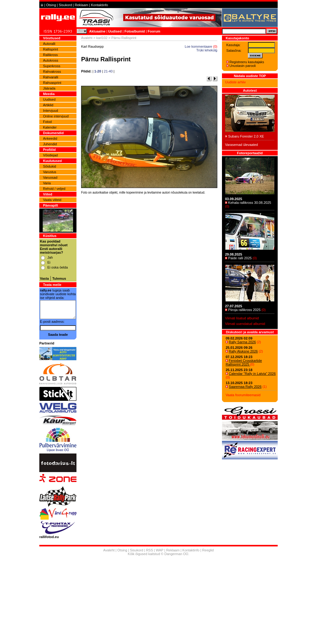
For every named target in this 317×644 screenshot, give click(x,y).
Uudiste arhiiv (235, 82)
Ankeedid (50, 138)
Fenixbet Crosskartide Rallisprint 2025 (244, 362)
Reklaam (82, 5)
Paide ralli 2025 (240, 258)
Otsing (51, 5)
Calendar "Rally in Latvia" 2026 (252, 374)
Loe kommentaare (199, 46)
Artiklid (48, 105)
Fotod (47, 122)
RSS (150, 550)
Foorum (154, 31)
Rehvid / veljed (54, 189)
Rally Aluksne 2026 (243, 351)
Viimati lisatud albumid (242, 318)
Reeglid (208, 550)
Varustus (50, 172)
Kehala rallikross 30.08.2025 (250, 203)
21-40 (108, 71)
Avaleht (87, 38)
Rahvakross (52, 72)
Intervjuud (50, 111)
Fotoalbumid (135, 31)
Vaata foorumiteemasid (243, 395)
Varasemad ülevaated (241, 145)
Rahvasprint (52, 83)
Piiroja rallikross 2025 (244, 310)
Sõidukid (50, 166)
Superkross (52, 66)
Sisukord (65, 5)
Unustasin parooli (243, 66)
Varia (47, 183)
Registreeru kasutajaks (247, 62)
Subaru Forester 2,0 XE (246, 136)
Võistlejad (50, 155)
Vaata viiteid (52, 200)
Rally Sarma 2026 (242, 342)
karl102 (102, 38)
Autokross (51, 60)
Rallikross (50, 55)
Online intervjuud (56, 116)
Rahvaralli (51, 77)
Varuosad (50, 177)
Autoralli (49, 44)
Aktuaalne (97, 31)
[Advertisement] (149, 282)
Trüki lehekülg (207, 50)
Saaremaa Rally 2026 (245, 387)
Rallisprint (50, 49)
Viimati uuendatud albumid (245, 324)
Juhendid (50, 144)
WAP (159, 550)
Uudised (115, 31)
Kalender (50, 127)
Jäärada (49, 88)
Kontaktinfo (100, 5)
